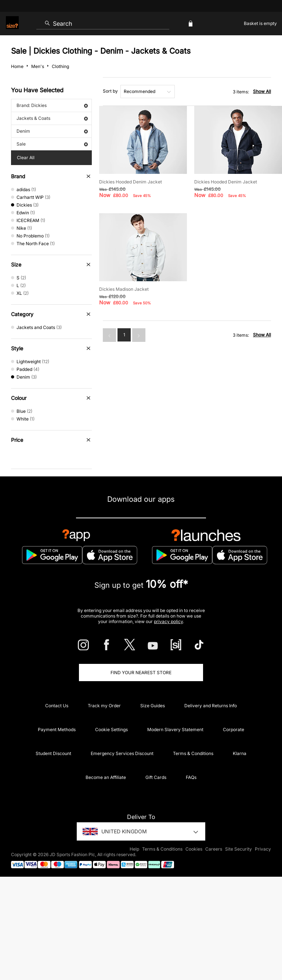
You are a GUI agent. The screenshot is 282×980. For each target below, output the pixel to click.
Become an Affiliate (106, 777)
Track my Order (104, 706)
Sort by (110, 91)
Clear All (26, 158)
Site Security (238, 849)
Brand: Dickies (52, 105)
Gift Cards (156, 777)
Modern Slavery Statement (175, 729)
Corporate (234, 729)
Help (134, 849)
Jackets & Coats (52, 118)
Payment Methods (57, 729)
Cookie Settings (111, 729)
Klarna (240, 753)
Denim (52, 131)
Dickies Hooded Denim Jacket (131, 182)
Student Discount (53, 753)
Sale (52, 144)
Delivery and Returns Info (211, 706)
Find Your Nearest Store (141, 673)
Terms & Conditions (193, 753)
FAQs (191, 777)
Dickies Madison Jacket (124, 289)
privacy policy (168, 621)
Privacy (263, 849)
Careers (214, 849)
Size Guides (153, 706)
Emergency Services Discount (122, 753)
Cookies (194, 849)
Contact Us (57, 706)
